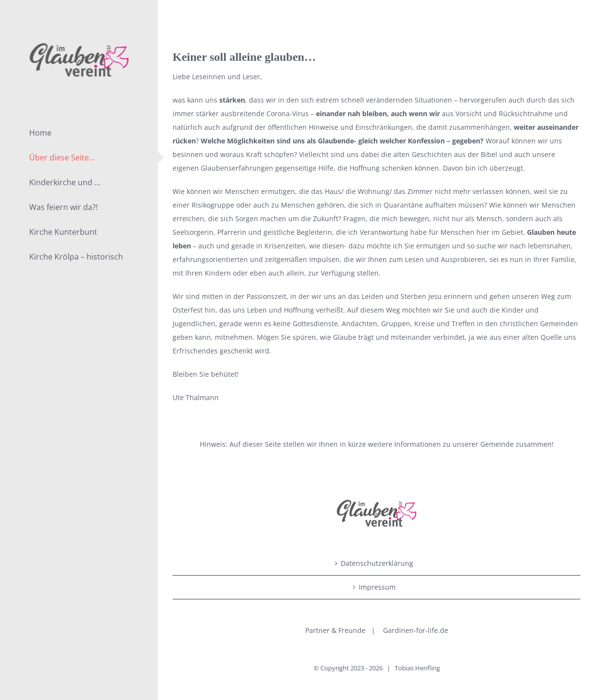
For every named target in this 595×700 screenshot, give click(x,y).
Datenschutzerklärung (377, 563)
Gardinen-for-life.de (416, 630)
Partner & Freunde (335, 630)
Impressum (377, 587)
